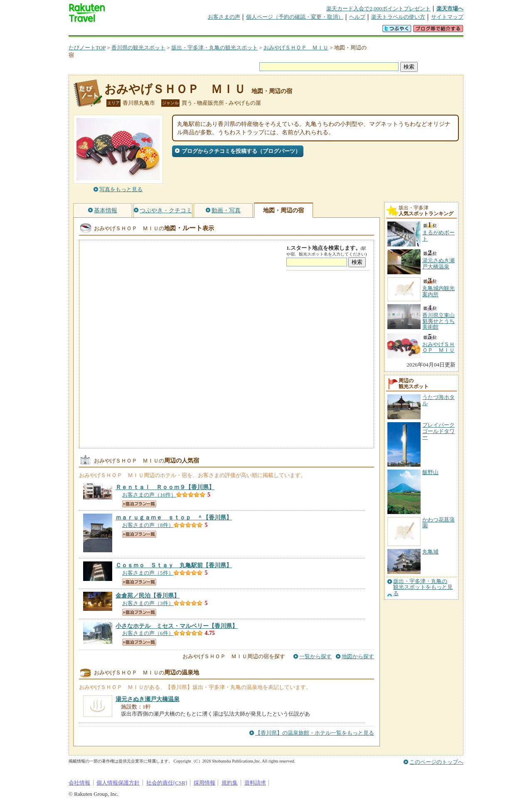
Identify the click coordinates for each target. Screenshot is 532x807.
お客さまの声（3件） (148, 603)
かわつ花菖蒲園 (438, 523)
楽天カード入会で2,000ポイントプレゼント (378, 9)
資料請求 (255, 783)
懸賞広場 (166, 31)
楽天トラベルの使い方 (398, 17)
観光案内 (268, 31)
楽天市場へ (450, 9)
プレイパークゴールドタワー (438, 431)
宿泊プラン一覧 (139, 504)
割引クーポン (200, 31)
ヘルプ (357, 17)
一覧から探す (315, 656)
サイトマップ (447, 17)
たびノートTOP (87, 48)
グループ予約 (234, 31)
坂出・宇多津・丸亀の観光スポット (214, 48)
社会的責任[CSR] (167, 783)
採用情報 (204, 783)
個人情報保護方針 (118, 783)
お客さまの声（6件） (148, 633)
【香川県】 (165, 487)
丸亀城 (430, 552)
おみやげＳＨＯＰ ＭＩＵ (296, 48)
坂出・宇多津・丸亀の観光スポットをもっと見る (423, 587)
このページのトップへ (436, 762)
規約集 (230, 783)
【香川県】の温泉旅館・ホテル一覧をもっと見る (315, 733)
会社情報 (79, 783)
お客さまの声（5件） (148, 573)
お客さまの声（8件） (148, 525)
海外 (132, 31)
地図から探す (358, 656)
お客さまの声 (224, 17)
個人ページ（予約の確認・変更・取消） (295, 17)
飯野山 (430, 472)
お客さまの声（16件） (149, 495)
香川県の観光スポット (138, 48)
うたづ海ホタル (438, 400)
